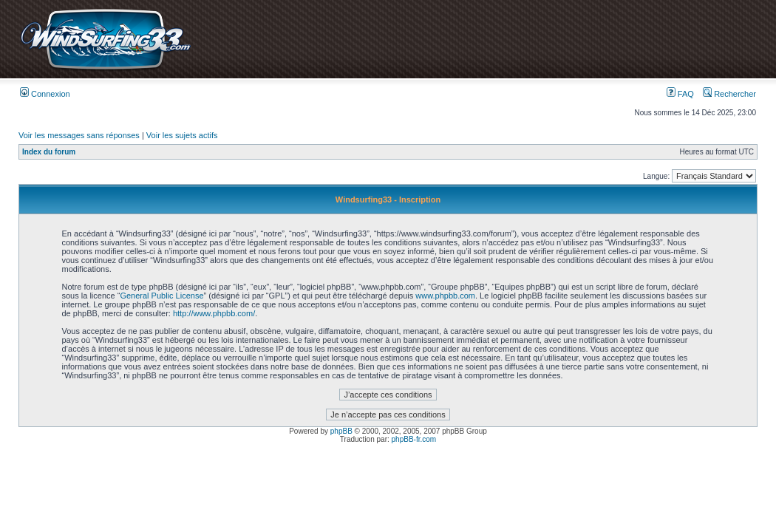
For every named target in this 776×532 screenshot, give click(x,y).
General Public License (161, 296)
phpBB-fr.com (414, 439)
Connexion (45, 94)
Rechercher (729, 94)
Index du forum (49, 152)
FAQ (680, 94)
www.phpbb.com (445, 296)
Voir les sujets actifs (182, 135)
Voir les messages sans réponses (79, 135)
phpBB (341, 431)
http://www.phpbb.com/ (214, 313)
